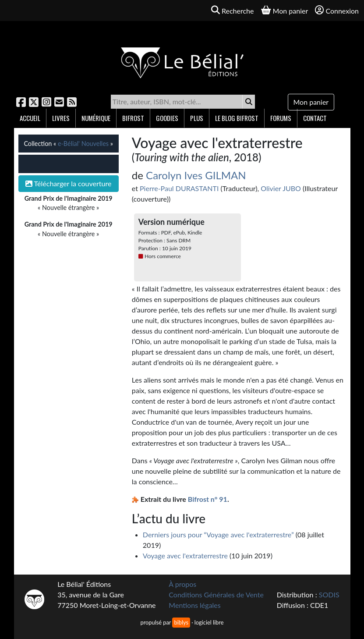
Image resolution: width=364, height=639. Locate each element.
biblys (181, 622)
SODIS (329, 595)
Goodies (167, 118)
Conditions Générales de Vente (216, 595)
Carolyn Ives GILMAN (196, 175)
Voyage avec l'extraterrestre (185, 556)
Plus (197, 118)
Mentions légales (194, 605)
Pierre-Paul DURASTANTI (179, 188)
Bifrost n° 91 (208, 499)
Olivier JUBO (281, 188)
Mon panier (311, 102)
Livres (61, 118)
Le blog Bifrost (237, 118)
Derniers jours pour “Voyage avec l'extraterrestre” (218, 534)
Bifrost (133, 118)
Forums (281, 118)
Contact (315, 118)
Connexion (337, 10)
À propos (182, 584)
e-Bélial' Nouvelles (83, 144)
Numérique (96, 118)
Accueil (30, 118)
